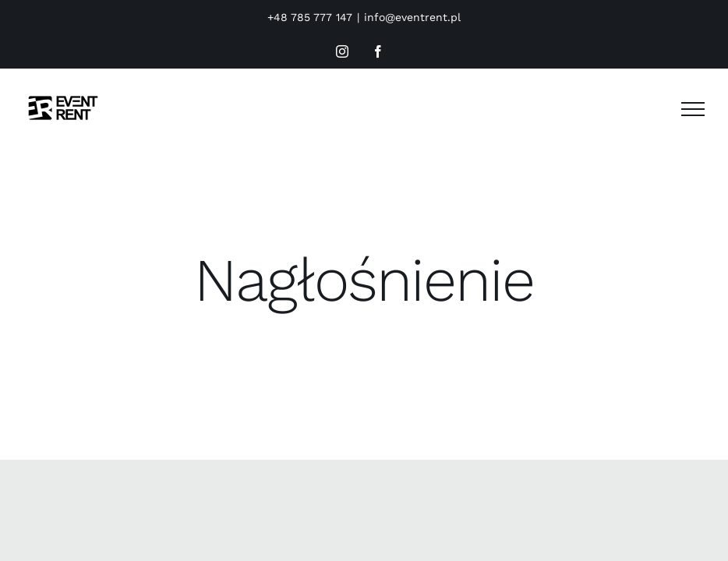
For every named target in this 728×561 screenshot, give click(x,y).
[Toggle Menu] (693, 109)
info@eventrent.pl (412, 17)
